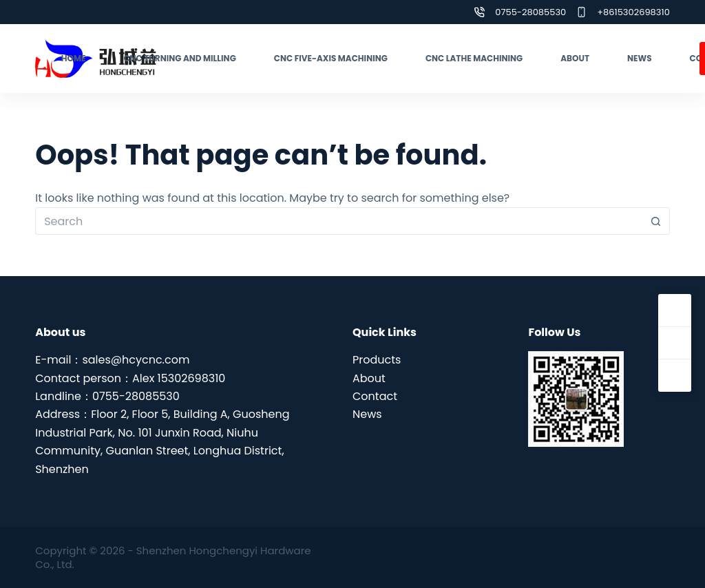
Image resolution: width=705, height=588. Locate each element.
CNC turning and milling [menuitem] (179, 58)
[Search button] (656, 221)
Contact (375, 396)
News (367, 414)
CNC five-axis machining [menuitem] (331, 58)
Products (377, 360)
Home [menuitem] (74, 58)
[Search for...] (339, 221)
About (369, 378)
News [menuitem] (640, 58)
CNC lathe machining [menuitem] (474, 58)
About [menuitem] (575, 58)
